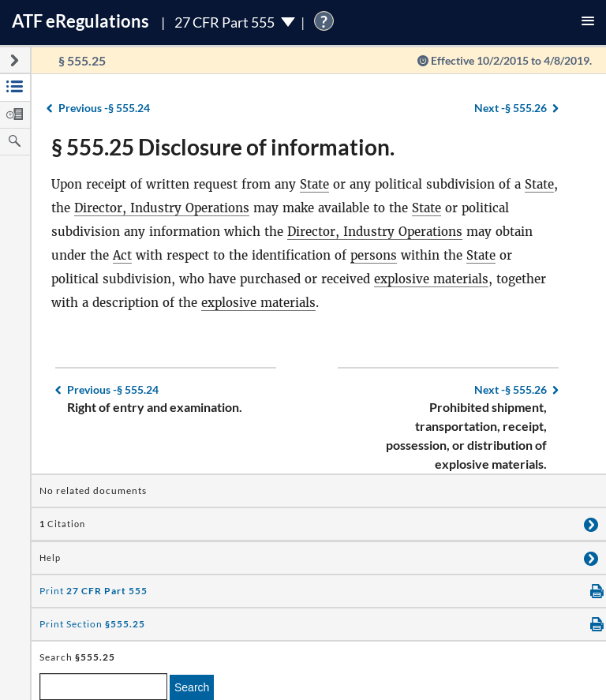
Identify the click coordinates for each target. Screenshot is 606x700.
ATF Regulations (80, 21)
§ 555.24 (104, 108)
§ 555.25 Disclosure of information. (223, 147)
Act (122, 255)
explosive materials (431, 279)
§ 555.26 (511, 108)
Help (50, 558)
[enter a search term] (103, 687)
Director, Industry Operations (162, 208)
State (314, 184)
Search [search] (192, 687)
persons (374, 255)
